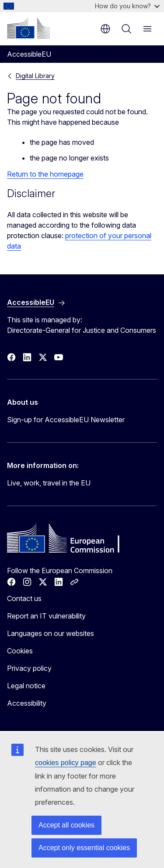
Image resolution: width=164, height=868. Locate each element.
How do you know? (127, 6)
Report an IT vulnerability (46, 616)
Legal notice (26, 686)
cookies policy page (66, 763)
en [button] (105, 29)
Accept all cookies (66, 825)
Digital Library (35, 76)
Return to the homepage (45, 174)
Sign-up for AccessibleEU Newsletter (66, 420)
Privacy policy (29, 668)
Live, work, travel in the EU (49, 483)
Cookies (20, 651)
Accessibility (27, 703)
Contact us (24, 598)
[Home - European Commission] (28, 28)
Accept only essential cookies (84, 848)
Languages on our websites (51, 633)
